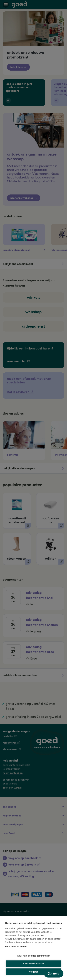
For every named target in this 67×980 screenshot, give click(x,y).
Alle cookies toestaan (33, 964)
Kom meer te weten (16, 946)
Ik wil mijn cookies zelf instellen (34, 956)
